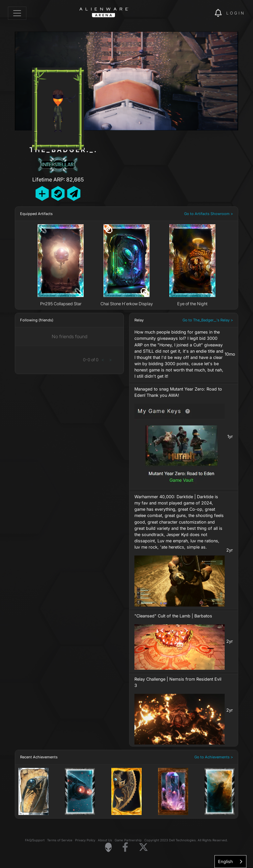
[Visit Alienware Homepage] (108, 847)
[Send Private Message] (74, 193)
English (225, 861)
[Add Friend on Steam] (58, 193)
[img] (198, 13)
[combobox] (230, 862)
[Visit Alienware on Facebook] (125, 847)
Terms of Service (60, 840)
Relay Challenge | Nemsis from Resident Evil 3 (178, 682)
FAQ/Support (35, 840)
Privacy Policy (85, 840)
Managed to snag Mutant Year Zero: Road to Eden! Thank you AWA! (178, 392)
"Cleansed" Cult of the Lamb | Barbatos (173, 616)
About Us (105, 840)
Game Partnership (128, 840)
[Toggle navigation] (17, 13)
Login (236, 13)
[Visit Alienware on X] (143, 847)
